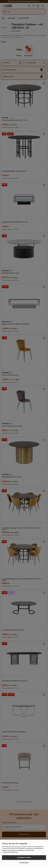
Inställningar (24, 863)
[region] (24, 854)
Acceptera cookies (24, 858)
